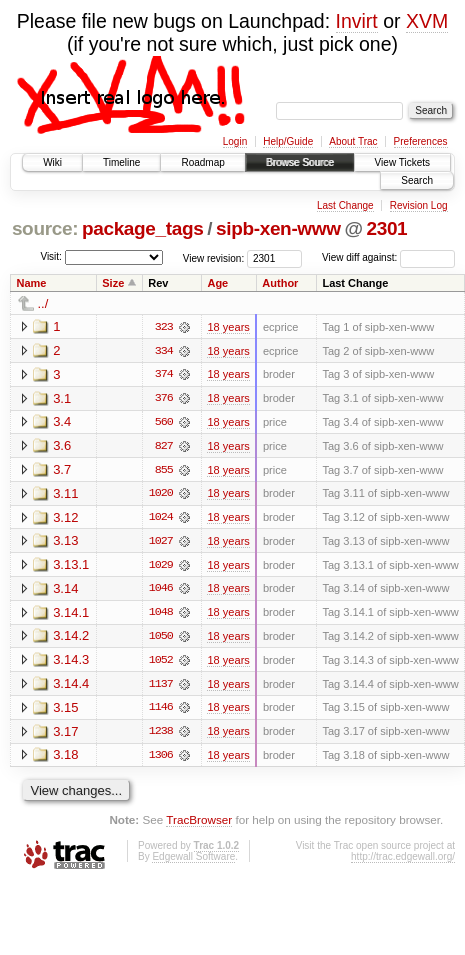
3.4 (62, 422)
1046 (161, 591)
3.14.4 (71, 686)
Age (217, 283)
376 (164, 399)
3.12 (65, 518)
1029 (161, 567)
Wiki (52, 162)
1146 (161, 711)
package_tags (143, 228)
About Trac (353, 141)
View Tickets (402, 162)
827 (164, 447)
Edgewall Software (193, 860)
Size (113, 283)
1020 (161, 495)
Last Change (345, 205)
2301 (386, 228)
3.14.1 (71, 614)
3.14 (65, 590)
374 (164, 375)
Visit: (51, 256)
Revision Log (419, 205)
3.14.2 (71, 638)
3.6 (62, 446)
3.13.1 (71, 566)
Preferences (421, 141)
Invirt (357, 21)
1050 (161, 639)
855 (164, 471)
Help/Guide (288, 141)
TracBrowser (199, 823)
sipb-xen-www (278, 228)
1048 (161, 615)
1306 (161, 759)
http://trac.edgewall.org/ (403, 860)
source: (45, 228)
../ (43, 303)
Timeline (121, 162)
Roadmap (202, 162)
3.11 (65, 494)
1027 (161, 543)
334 (164, 351)
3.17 (65, 734)
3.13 (65, 542)
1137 (161, 687)
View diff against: (388, 257)
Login (235, 141)
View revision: (214, 257)
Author (280, 283)
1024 (161, 519)
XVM (427, 21)
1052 (161, 663)
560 (164, 423)
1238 (161, 735)
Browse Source (300, 162)
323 (164, 327)
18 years (228, 327)
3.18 (65, 758)
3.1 (62, 398)
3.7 (62, 470)
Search (417, 180)
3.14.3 (71, 662)
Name (32, 283)
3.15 (65, 710)
